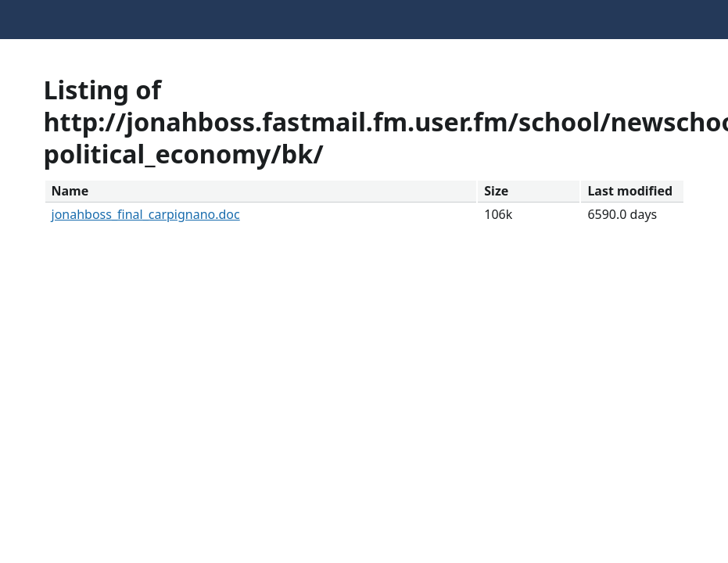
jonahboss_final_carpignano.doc (146, 214)
